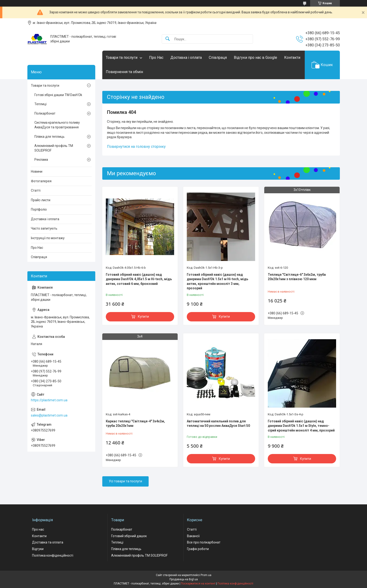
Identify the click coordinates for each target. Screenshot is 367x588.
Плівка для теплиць (50, 137)
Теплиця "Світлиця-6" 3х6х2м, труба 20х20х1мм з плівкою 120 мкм (297, 277)
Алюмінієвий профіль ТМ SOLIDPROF (54, 148)
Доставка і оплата (186, 58)
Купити (143, 316)
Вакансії (193, 536)
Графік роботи (198, 549)
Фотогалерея (41, 181)
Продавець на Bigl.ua (184, 579)
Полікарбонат (45, 113)
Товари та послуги (122, 58)
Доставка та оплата (48, 542)
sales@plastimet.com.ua (49, 415)
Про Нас (156, 58)
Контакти (292, 58)
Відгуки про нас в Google (255, 58)
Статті (36, 190)
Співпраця (218, 58)
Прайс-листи (41, 200)
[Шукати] (168, 39)
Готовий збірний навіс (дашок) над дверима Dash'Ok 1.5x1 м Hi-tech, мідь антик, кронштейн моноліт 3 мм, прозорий (217, 281)
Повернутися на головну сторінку (136, 147)
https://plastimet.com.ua (49, 400)
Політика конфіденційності (53, 555)
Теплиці (40, 104)
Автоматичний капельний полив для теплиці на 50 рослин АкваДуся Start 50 (218, 424)
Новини (37, 171)
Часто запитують (44, 228)
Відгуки (38, 549)
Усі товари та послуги (125, 481)
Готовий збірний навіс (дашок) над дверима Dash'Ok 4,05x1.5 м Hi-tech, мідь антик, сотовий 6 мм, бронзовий (139, 279)
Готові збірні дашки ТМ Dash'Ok (58, 95)
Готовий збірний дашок (129, 536)
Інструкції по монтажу (48, 238)
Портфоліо (39, 209)
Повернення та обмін (124, 72)
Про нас (38, 529)
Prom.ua (206, 575)
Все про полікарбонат (204, 542)
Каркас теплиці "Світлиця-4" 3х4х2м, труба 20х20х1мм (135, 424)
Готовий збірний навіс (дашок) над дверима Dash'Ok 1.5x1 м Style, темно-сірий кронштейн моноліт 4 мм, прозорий (301, 426)
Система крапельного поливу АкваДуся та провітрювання (57, 125)
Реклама (41, 160)
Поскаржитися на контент (198, 584)
